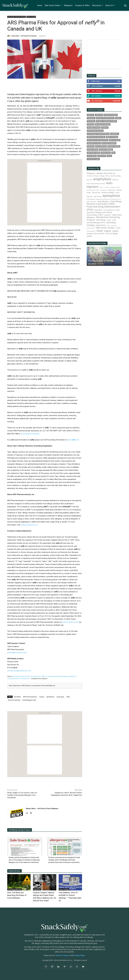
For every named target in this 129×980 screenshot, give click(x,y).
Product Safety (92, 149)
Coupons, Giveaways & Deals (106, 121)
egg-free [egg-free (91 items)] (90, 196)
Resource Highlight (106, 149)
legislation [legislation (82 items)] (108, 215)
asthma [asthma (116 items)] (115, 180)
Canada (42, 697)
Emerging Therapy (94, 127)
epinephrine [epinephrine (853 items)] (111, 196)
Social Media (92, 156)
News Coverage (31, 17)
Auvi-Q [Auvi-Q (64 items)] (102, 187)
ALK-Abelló (17, 697)
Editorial (90, 124)
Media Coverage (112, 137)
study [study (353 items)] (100, 231)
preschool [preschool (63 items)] (114, 225)
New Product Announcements (97, 140)
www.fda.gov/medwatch (30, 434)
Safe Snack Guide (93, 153)
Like (119, 81)
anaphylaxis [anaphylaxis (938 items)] (102, 179)
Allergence (91, 118)
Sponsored (102, 156)
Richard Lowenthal (14, 700)
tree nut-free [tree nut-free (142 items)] (99, 233)
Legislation (37, 889)
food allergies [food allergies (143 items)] (103, 201)
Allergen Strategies (111, 115)
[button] (125, 5)
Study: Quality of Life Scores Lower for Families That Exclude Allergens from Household (22, 795)
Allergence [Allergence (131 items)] (91, 173)
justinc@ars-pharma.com (17, 653)
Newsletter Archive (94, 143)
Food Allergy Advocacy (15, 889)
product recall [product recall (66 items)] (91, 228)
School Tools (106, 153)
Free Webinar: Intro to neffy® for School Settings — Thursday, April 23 (70, 895)
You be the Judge (93, 159)
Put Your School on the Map (101, 261)
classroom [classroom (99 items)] (112, 190)
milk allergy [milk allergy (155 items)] (101, 220)
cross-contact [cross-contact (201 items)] (108, 192)
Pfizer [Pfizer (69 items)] (108, 225)
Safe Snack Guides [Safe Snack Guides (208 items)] (105, 228)
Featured (105, 127)
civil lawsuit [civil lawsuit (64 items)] (104, 190)
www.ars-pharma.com (29, 525)
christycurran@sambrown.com (19, 671)
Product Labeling (114, 146)
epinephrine (50, 697)
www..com (73, 440)
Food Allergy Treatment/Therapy (17, 17)
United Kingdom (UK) (29, 700)
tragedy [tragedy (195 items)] (107, 231)
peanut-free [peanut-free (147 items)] (101, 225)
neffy (68, 697)
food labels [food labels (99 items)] (99, 210)
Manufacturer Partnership (96, 137)
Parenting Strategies (109, 143)
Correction (91, 121)
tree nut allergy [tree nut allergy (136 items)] (112, 234)
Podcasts (91, 146)
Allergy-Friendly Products (105, 118)
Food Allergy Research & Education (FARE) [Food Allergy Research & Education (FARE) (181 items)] (104, 203)
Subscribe (116, 101)
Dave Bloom (92, 264)
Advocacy (99, 115)
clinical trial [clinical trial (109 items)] (96, 193)
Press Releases (101, 146)
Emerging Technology (102, 124)
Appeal (118, 118)
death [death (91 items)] (117, 193)
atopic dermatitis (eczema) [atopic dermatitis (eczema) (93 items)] (96, 184)
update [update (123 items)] (89, 236)
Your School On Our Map (97, 243)
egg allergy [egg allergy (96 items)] (97, 196)
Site (113, 153)
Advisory (90, 115)
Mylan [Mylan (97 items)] (109, 220)
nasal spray (60, 697)
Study (109, 156)
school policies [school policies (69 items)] (91, 231)
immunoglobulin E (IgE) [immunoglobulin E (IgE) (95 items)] (112, 210)
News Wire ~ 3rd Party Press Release (24, 36)
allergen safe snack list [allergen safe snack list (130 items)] (106, 173)
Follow (117, 86)
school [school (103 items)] (118, 228)
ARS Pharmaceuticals (30, 697)
